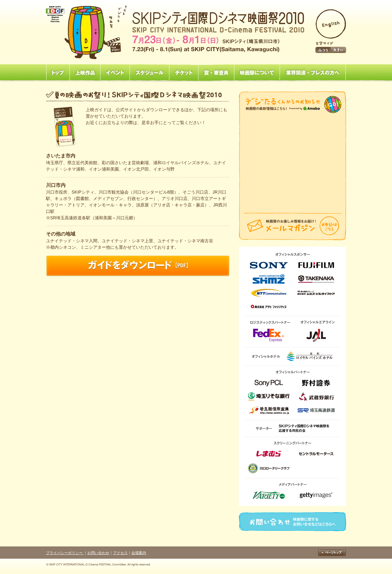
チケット (184, 73)
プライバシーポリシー (65, 553)
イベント (115, 73)
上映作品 (85, 73)
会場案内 (139, 553)
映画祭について (257, 73)
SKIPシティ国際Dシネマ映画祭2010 (175, 32)
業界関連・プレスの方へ (313, 73)
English (331, 24)
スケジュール (149, 73)
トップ (58, 73)
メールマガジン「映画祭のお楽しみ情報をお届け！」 (292, 227)
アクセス (120, 553)
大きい (338, 50)
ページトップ (332, 553)
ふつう (323, 50)
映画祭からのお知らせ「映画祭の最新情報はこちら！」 (292, 104)
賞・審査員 (216, 73)
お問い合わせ (292, 522)
